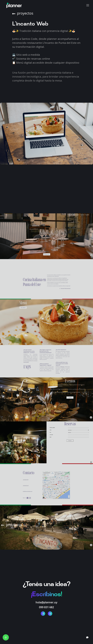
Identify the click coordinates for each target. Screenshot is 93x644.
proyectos (23, 13)
